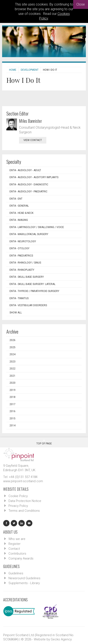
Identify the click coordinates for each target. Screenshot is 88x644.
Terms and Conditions (24, 511)
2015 (12, 419)
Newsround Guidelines (24, 578)
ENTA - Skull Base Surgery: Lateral (32, 284)
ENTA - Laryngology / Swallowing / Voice (37, 227)
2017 (12, 404)
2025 (12, 347)
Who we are (17, 539)
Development (30, 70)
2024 (12, 354)
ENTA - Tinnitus (19, 298)
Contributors (17, 554)
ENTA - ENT (16, 199)
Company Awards (21, 558)
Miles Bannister (31, 121)
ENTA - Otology (19, 248)
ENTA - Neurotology (23, 241)
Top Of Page (44, 442)
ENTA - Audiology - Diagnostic (29, 185)
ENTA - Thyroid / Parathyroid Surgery (34, 291)
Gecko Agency (61, 639)
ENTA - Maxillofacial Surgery (29, 234)
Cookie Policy (18, 496)
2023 (12, 362)
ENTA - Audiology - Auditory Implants (34, 177)
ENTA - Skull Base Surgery (27, 277)
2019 (12, 390)
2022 (12, 369)
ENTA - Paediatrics (21, 256)
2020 (12, 383)
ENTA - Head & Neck (21, 213)
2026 (12, 340)
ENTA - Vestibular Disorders (28, 305)
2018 (12, 397)
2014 (12, 426)
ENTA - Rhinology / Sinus (25, 263)
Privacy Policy (18, 506)
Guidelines (16, 573)
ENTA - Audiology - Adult (25, 170)
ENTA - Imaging (19, 220)
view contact (33, 140)
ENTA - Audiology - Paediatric (28, 192)
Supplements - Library (24, 583)
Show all (16, 313)
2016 (12, 411)
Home (13, 70)
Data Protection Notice (25, 501)
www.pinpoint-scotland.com (23, 481)
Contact (14, 549)
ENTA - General (19, 206)
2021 (12, 376)
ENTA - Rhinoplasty (22, 270)
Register (14, 544)
